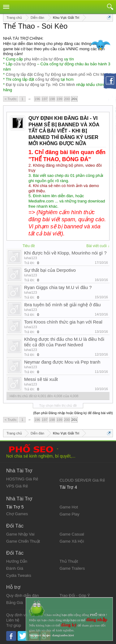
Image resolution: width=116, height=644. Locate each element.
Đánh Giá (15, 568)
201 (74, 99)
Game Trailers (72, 568)
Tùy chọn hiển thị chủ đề (58, 406)
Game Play (70, 514)
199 (59, 99)
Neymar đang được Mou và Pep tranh (62, 362)
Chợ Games (17, 514)
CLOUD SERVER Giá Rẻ (82, 480)
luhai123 (31, 258)
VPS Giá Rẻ (17, 486)
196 (37, 99)
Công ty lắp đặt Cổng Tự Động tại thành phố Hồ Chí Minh (58, 74)
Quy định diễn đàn (22, 595)
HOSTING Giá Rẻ (22, 479)
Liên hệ (13, 620)
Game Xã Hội (72, 541)
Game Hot (69, 507)
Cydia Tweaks (19, 575)
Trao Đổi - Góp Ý (75, 595)
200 (67, 99)
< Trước (11, 99)
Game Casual (72, 534)
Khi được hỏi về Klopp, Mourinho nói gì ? (65, 253)
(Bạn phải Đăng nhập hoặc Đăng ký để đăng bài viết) (73, 413)
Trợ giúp (14, 625)
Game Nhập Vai (20, 534)
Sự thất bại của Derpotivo (50, 270)
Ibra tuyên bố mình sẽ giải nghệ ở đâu (62, 305)
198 (52, 99)
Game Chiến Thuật (23, 541)
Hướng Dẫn (17, 561)
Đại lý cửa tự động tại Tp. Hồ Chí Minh (41, 85)
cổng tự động (47, 79)
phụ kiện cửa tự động (44, 59)
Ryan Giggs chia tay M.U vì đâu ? (58, 287)
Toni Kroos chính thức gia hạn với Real (63, 322)
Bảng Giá (15, 603)
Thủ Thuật (69, 561)
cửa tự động (25, 64)
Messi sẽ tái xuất (41, 379)
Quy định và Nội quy (24, 615)
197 (45, 99)
